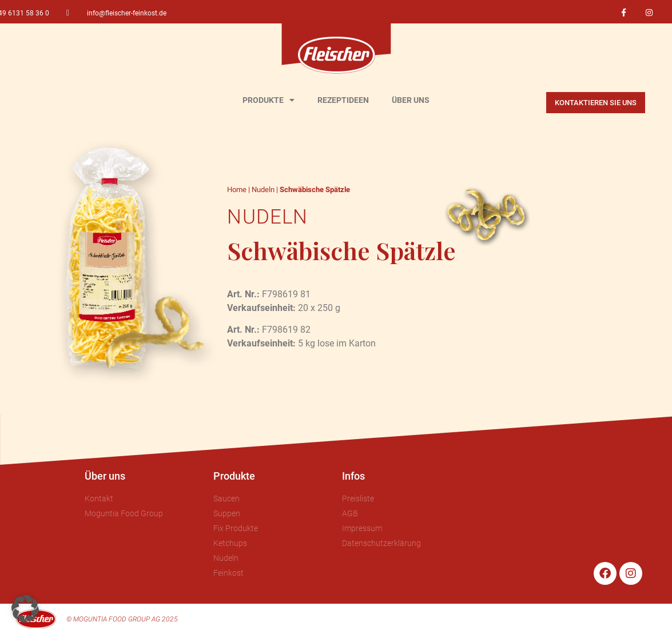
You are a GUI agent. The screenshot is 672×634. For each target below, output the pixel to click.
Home (237, 190)
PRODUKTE (269, 100)
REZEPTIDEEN (343, 100)
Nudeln (263, 190)
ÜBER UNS (411, 100)
